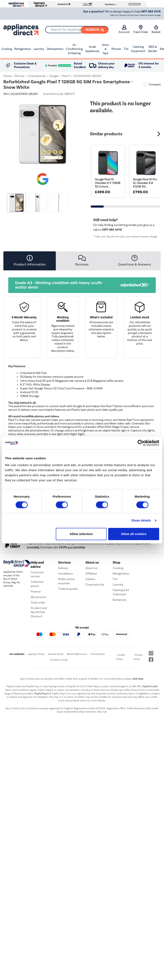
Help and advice (37, 565)
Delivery (63, 568)
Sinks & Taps (105, 49)
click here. (138, 679)
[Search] (94, 30)
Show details (141, 520)
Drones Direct (56, 654)
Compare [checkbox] (155, 84)
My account (38, 597)
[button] (159, 134)
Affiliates (91, 574)
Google (54, 76)
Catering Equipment (138, 49)
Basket (156, 29)
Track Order (141, 29)
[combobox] (77, 30)
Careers (90, 579)
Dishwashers (55, 49)
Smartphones (37, 76)
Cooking (7, 49)
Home (7, 76)
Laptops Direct (36, 654)
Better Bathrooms (77, 654)
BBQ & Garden (153, 49)
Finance (36, 592)
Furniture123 (98, 654)
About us (91, 568)
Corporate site (95, 585)
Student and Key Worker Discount (39, 612)
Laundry (39, 49)
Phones (116, 49)
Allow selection (81, 534)
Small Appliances (92, 49)
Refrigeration (23, 49)
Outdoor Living (59, 660)
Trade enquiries (68, 589)
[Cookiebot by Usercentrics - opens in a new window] (141, 443)
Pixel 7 (66, 76)
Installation (66, 574)
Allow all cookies (134, 534)
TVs (126, 49)
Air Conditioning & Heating (74, 49)
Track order (38, 603)
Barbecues (120, 600)
